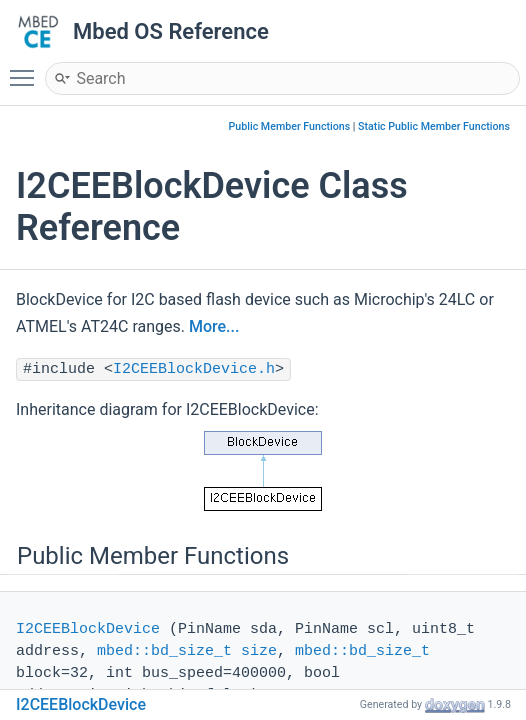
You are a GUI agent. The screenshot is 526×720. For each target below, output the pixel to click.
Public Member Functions (290, 126)
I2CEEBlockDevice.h (194, 369)
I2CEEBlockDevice (88, 629)
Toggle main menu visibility (27, 69)
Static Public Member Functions (434, 126)
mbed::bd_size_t (164, 651)
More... (214, 326)
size (259, 651)
